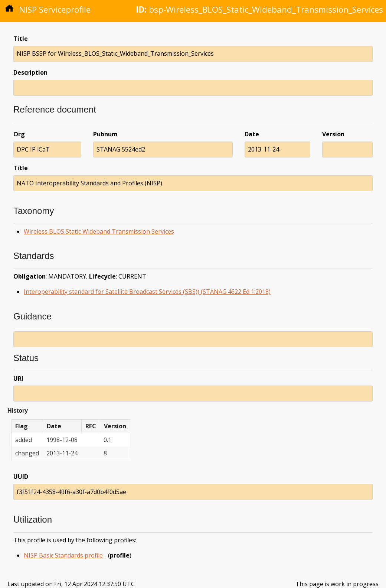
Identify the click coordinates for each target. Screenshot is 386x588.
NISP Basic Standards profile (63, 555)
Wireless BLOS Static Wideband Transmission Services (99, 231)
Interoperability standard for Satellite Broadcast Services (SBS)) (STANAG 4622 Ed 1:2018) (147, 292)
